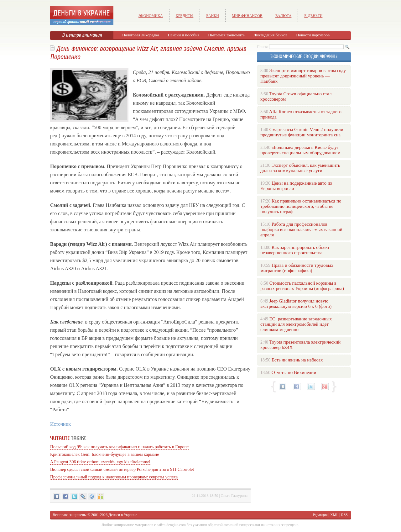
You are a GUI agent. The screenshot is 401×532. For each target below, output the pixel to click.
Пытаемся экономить (226, 35)
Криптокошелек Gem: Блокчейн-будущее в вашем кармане (104, 454)
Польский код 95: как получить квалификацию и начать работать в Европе (119, 447)
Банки (213, 16)
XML (334, 515)
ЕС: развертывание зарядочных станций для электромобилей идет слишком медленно (296, 324)
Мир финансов (247, 16)
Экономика (151, 16)
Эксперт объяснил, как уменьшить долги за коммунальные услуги (300, 168)
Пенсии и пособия (183, 35)
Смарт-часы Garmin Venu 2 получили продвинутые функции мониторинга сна (302, 132)
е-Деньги (313, 16)
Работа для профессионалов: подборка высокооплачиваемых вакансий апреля (301, 229)
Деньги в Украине (123, 515)
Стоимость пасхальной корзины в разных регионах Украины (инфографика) (302, 286)
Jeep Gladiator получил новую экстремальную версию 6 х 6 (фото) (296, 304)
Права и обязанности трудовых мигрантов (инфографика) (297, 268)
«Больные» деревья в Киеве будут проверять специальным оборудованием (300, 150)
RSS (344, 515)
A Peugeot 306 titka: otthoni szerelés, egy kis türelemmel (100, 462)
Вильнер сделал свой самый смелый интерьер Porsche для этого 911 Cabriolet (122, 469)
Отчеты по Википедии (294, 372)
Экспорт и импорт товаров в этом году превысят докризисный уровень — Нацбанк (303, 76)
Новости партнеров (313, 35)
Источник (60, 424)
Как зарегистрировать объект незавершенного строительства (295, 250)
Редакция (320, 515)
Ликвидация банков (270, 35)
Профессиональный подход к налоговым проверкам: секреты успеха (114, 477)
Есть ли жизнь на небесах (297, 360)
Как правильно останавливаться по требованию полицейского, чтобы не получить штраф (301, 206)
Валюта (284, 16)
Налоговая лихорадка (141, 35)
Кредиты (185, 16)
